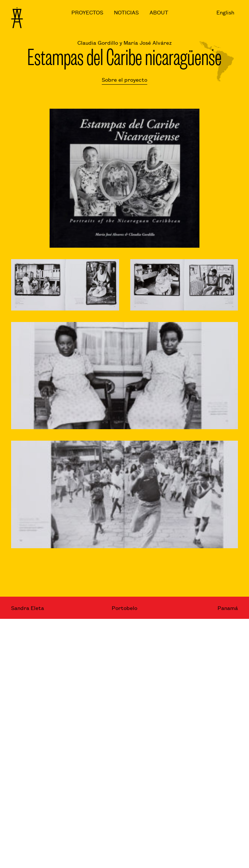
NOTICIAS (126, 12)
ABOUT (159, 12)
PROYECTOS (87, 12)
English (225, 12)
